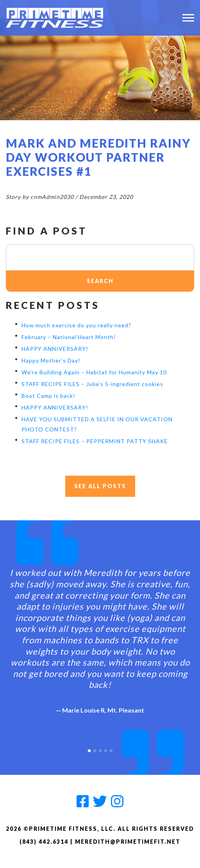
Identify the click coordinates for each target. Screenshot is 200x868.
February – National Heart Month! (69, 337)
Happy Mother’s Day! (51, 360)
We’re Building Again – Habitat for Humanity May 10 (94, 372)
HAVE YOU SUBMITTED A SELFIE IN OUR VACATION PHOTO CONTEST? (97, 424)
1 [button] (89, 749)
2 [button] (95, 749)
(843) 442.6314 (44, 842)
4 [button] (105, 749)
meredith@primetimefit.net (128, 842)
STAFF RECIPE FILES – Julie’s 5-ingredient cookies (92, 384)
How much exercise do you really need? (76, 325)
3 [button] (100, 749)
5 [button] (111, 749)
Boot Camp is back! (48, 396)
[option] (100, 634)
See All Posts (100, 486)
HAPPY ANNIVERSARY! (55, 349)
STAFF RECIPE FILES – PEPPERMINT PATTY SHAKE (95, 441)
